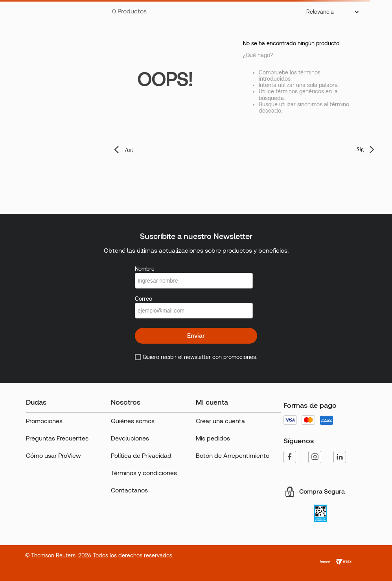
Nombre (145, 269)
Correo (144, 299)
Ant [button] (129, 150)
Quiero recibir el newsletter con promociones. (200, 357)
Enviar (196, 336)
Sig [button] (360, 149)
